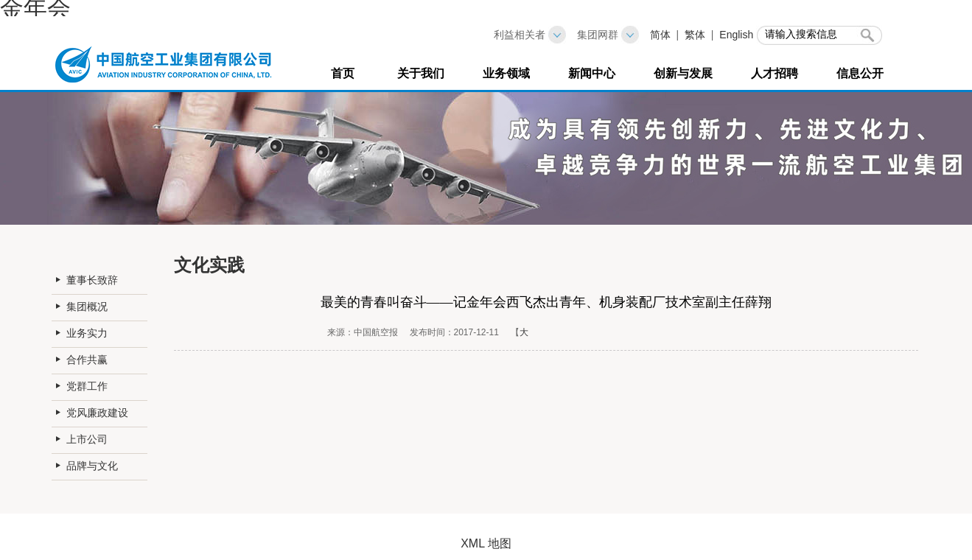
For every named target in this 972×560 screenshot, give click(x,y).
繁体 (695, 35)
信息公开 (860, 73)
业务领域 (506, 73)
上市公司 (87, 439)
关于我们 (421, 73)
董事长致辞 (92, 280)
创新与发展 (683, 73)
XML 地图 (486, 543)
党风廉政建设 (97, 413)
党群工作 (87, 386)
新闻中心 (592, 73)
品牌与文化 (92, 466)
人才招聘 (775, 73)
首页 (343, 73)
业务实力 (87, 333)
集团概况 (87, 307)
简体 (660, 35)
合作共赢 (87, 360)
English (736, 35)
